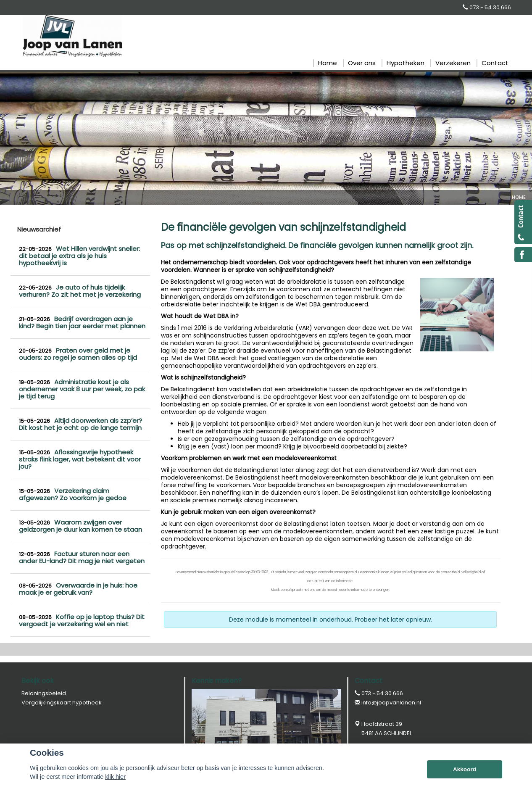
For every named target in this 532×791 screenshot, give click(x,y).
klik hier (115, 777)
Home (519, 197)
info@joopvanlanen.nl (391, 703)
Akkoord (465, 769)
